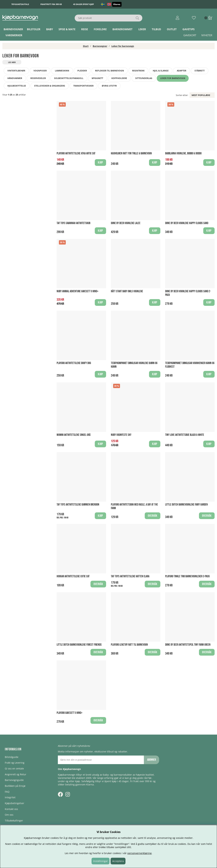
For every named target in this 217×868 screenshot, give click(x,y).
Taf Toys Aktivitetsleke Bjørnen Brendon (78, 505)
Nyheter (207, 35)
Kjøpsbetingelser (15, 803)
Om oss (9, 815)
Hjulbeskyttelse (17, 86)
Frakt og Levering (15, 763)
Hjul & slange (161, 71)
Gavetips (189, 29)
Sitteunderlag (144, 78)
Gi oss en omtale (14, 768)
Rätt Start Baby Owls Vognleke (127, 291)
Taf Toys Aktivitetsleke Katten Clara (130, 576)
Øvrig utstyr (109, 86)
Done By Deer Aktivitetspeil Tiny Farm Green (188, 645)
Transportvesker (83, 86)
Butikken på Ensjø (15, 786)
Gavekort (190, 35)
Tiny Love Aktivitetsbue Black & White (185, 435)
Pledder (82, 71)
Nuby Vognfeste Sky (121, 435)
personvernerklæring (139, 853)
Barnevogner (13, 29)
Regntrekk (138, 71)
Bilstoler (34, 29)
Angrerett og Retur (16, 774)
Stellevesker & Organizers (50, 86)
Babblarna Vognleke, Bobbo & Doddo (183, 153)
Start (86, 46)
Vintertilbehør (16, 71)
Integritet (10, 797)
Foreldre (100, 29)
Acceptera (118, 861)
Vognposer (40, 71)
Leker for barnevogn (123, 46)
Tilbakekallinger (14, 821)
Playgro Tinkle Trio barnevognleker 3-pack (187, 576)
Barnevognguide (14, 780)
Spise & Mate (67, 29)
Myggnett (97, 78)
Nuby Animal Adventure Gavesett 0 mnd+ (78, 291)
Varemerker (14, 35)
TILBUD (156, 29)
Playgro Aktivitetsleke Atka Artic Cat (76, 153)
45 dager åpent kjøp (84, 4)
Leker (142, 29)
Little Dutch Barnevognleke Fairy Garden (186, 505)
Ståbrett (200, 71)
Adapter (182, 71)
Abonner (152, 760)
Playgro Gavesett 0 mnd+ (70, 713)
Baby (50, 29)
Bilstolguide (12, 757)
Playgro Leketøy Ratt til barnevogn (129, 645)
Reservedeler (38, 78)
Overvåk (153, 516)
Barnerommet (122, 29)
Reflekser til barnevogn (110, 71)
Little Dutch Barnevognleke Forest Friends (79, 645)
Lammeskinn (62, 71)
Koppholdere (119, 78)
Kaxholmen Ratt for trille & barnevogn (131, 153)
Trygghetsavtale (20, 4)
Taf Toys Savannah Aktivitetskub (73, 223)
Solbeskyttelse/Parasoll (69, 78)
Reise (85, 29)
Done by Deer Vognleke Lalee (126, 223)
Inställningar (101, 861)
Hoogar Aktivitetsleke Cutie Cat (73, 576)
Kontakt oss (11, 809)
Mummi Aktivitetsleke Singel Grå (74, 435)
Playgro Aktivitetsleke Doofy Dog (74, 363)
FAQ (7, 792)
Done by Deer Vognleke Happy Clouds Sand (187, 223)
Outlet (172, 29)
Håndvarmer (15, 78)
